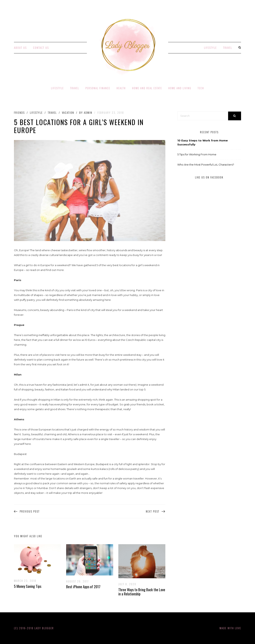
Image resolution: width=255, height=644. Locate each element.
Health (121, 88)
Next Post (156, 511)
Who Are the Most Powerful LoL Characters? (206, 165)
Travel (228, 48)
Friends (19, 113)
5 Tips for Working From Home (197, 154)
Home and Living (180, 88)
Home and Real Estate (147, 88)
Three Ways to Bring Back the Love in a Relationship (142, 592)
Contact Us (41, 48)
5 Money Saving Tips (28, 586)
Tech (201, 88)
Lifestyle (210, 48)
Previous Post (27, 511)
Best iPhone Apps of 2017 (83, 587)
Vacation (68, 113)
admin (88, 113)
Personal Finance (98, 88)
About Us (20, 48)
